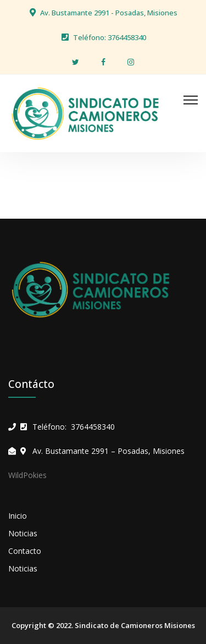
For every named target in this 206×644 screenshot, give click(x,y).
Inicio (18, 516)
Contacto (25, 551)
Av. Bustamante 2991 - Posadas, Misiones (109, 13)
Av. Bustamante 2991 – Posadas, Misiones (108, 451)
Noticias (23, 533)
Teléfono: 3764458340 (110, 37)
